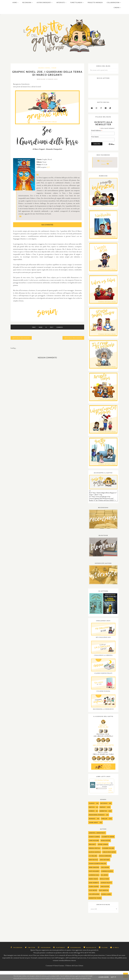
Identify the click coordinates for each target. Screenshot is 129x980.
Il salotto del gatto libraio (104, 785)
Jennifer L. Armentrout (97, 835)
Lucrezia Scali (94, 878)
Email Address (97, 133)
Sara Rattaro (105, 862)
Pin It (53, 330)
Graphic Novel (44, 70)
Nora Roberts (94, 885)
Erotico (92, 810)
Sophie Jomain (103, 847)
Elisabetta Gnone (108, 839)
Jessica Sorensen (105, 858)
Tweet (31, 330)
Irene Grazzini (94, 870)
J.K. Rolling (93, 858)
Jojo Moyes (93, 893)
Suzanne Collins (108, 851)
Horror (92, 813)
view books (111, 795)
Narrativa (103, 813)
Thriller (104, 821)
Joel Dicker (105, 870)
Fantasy (103, 810)
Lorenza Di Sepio (107, 874)
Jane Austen (105, 889)
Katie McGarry (94, 874)
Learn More (104, 977)
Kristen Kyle (93, 862)
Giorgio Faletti (106, 885)
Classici (92, 806)
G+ (46, 330)
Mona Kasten (106, 843)
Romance (92, 821)
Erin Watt (92, 847)
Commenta (62, 330)
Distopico (104, 806)
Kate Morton (104, 893)
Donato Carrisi (94, 839)
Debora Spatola (95, 851)
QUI (48, 170)
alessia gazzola (95, 855)
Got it (113, 977)
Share (39, 330)
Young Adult (94, 825)
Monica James (106, 897)
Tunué (54, 70)
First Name (95, 139)
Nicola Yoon (104, 881)
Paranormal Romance (97, 817)
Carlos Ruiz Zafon (109, 855)
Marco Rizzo (93, 881)
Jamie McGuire (94, 843)
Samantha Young (95, 900)
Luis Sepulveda (94, 897)
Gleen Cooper (94, 889)
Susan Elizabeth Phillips (98, 866)
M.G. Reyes (104, 878)
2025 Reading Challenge (102, 783)
